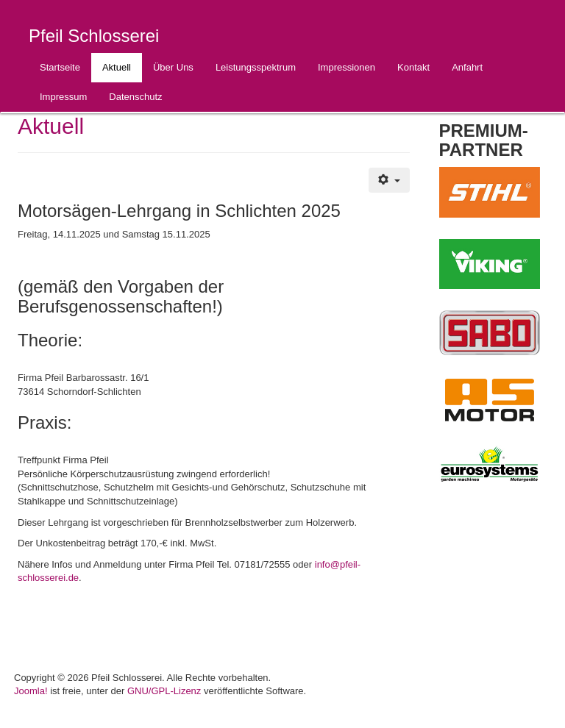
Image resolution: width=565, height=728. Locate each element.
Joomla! (31, 691)
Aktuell (117, 67)
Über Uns (173, 67)
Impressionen (347, 67)
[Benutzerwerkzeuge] (389, 180)
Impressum (63, 97)
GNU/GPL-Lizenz (164, 691)
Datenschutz (135, 97)
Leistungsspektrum (256, 67)
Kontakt (413, 67)
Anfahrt (467, 67)
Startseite (60, 67)
